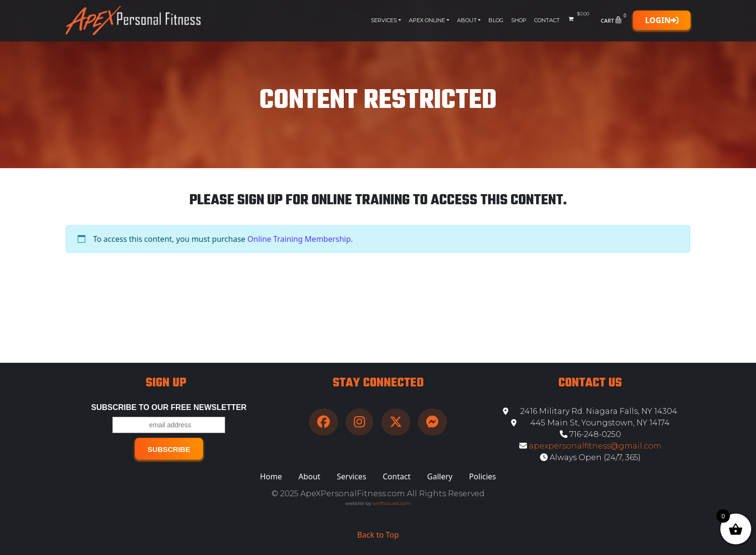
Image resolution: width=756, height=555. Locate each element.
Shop (519, 20)
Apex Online (427, 20)
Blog (496, 20)
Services (384, 20)
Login (662, 20)
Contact (547, 20)
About (467, 20)
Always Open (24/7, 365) (590, 457)
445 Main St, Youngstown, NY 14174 (590, 423)
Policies (483, 476)
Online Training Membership (299, 239)
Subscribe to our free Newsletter (169, 407)
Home (271, 476)
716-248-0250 (590, 434)
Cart (614, 20)
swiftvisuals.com (392, 503)
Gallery (440, 476)
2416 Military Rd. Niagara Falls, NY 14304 (590, 411)
